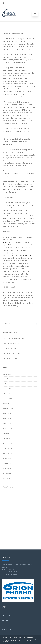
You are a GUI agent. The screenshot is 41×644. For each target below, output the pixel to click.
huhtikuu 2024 (7, 394)
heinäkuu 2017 (7, 468)
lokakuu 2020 (7, 448)
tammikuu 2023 (8, 434)
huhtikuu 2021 (7, 438)
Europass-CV (28, 256)
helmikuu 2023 (8, 429)
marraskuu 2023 (8, 409)
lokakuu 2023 (7, 414)
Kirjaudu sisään (7, 615)
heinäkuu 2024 (8, 389)
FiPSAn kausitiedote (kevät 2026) (13, 339)
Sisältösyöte (5, 620)
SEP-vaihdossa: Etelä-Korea (12, 354)
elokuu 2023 (7, 419)
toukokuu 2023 (7, 424)
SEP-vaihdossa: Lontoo (10, 358)
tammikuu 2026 (8, 374)
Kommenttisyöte (7, 625)
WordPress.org (6, 630)
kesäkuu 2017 (7, 473)
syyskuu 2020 (7, 453)
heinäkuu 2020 (8, 458)
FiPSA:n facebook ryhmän (16, 245)
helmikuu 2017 (8, 478)
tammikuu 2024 (8, 404)
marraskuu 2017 (8, 463)
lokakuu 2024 (7, 384)
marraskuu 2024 (8, 379)
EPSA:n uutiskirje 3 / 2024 (11, 344)
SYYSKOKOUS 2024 (9, 349)
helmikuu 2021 (8, 443)
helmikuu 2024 (8, 399)
